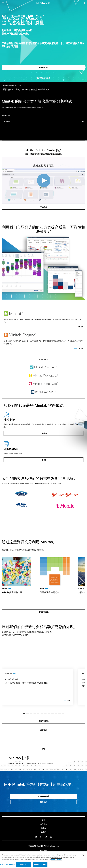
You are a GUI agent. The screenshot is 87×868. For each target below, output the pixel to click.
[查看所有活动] (43, 721)
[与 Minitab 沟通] (43, 796)
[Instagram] (51, 837)
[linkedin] (36, 837)
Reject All (24, 864)
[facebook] (41, 837)
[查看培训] (43, 730)
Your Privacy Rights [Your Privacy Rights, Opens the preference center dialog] (7, 864)
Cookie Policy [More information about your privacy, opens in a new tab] (56, 860)
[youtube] (46, 837)
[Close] (83, 855)
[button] (84, 3)
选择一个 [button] (43, 122)
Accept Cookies (40, 864)
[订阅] (43, 749)
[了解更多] (43, 207)
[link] (19, 575)
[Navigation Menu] (3, 3)
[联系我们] (43, 802)
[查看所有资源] (43, 612)
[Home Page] (44, 3)
